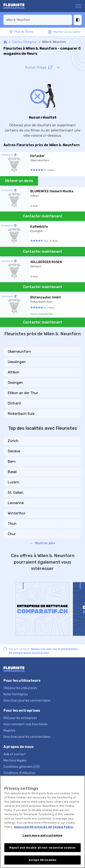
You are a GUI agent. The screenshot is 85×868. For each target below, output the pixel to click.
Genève (14, 451)
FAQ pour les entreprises (20, 718)
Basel (12, 472)
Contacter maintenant (42, 216)
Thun (12, 524)
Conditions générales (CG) (22, 767)
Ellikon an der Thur (23, 393)
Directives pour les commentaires (27, 701)
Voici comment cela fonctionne (26, 724)
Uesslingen (17, 362)
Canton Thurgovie (24, 42)
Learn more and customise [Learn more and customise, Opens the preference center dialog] (42, 835)
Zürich (13, 441)
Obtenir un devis (19, 181)
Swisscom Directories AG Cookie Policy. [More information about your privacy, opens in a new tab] (44, 827)
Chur (12, 534)
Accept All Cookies (42, 860)
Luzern (14, 482)
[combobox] (38, 20)
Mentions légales (15, 761)
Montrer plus (42, 543)
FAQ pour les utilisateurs (20, 688)
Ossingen (15, 383)
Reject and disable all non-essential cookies (42, 848)
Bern (12, 461)
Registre (9, 731)
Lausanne (16, 503)
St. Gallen (16, 493)
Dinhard (14, 403)
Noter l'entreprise (16, 694)
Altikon (14, 372)
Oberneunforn (19, 352)
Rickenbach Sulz (21, 414)
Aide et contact (15, 754)
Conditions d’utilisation (19, 773)
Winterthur (17, 513)
